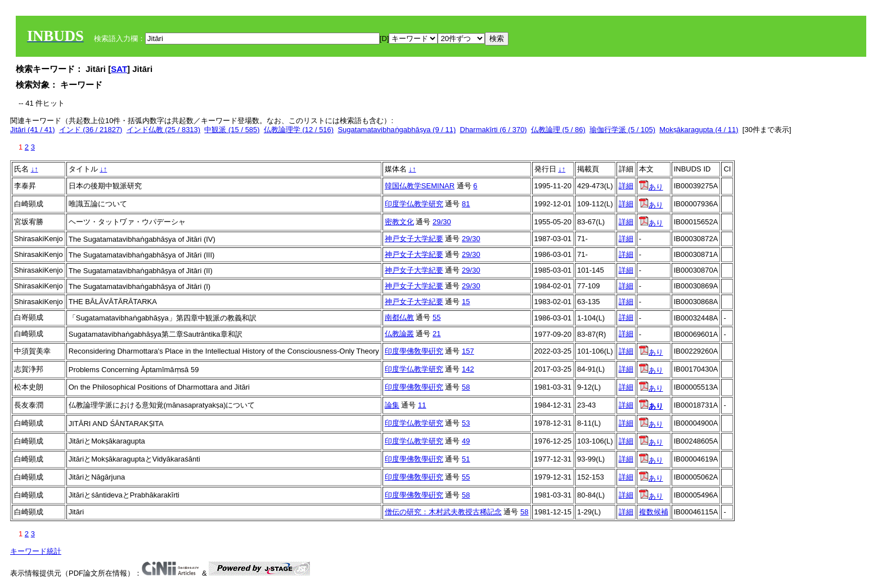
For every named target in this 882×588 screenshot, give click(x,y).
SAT (119, 69)
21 (436, 334)
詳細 (626, 186)
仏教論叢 (399, 334)
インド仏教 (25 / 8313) (164, 130)
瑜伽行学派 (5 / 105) (622, 130)
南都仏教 (399, 317)
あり (651, 187)
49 (466, 441)
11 (422, 405)
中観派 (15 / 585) (232, 130)
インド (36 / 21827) (91, 130)
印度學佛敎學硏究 (414, 351)
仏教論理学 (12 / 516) (299, 130)
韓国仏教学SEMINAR (420, 186)
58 (466, 387)
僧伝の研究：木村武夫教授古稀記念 (443, 512)
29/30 (442, 222)
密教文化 (399, 222)
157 (468, 351)
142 (468, 369)
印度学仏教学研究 (414, 204)
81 (466, 204)
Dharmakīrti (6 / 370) (494, 130)
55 (436, 317)
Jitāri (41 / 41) (32, 130)
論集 (392, 405)
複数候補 (654, 512)
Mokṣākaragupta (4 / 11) (699, 130)
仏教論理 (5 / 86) (558, 130)
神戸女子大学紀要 (414, 239)
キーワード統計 (36, 551)
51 (466, 459)
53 (466, 423)
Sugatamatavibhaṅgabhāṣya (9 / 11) (397, 130)
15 (466, 302)
